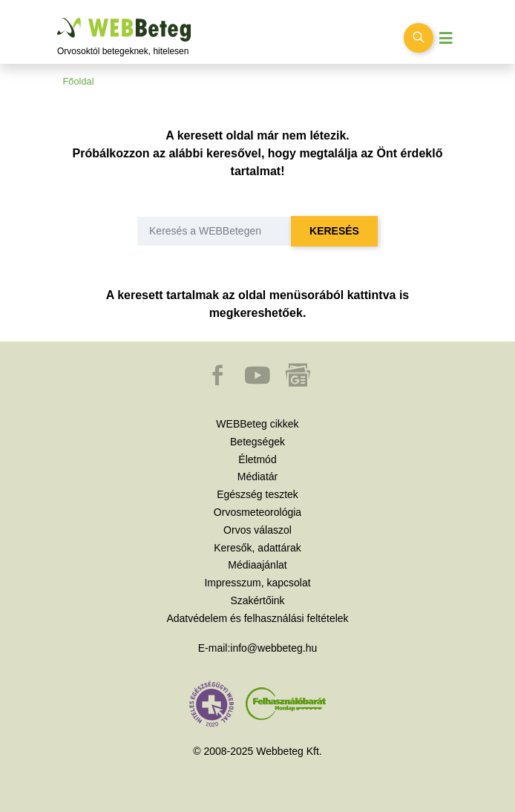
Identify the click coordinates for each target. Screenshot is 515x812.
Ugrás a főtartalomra (58, 18)
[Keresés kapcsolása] (419, 38)
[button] (219, 382)
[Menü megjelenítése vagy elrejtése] (446, 38)
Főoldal (79, 81)
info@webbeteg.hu (273, 648)
